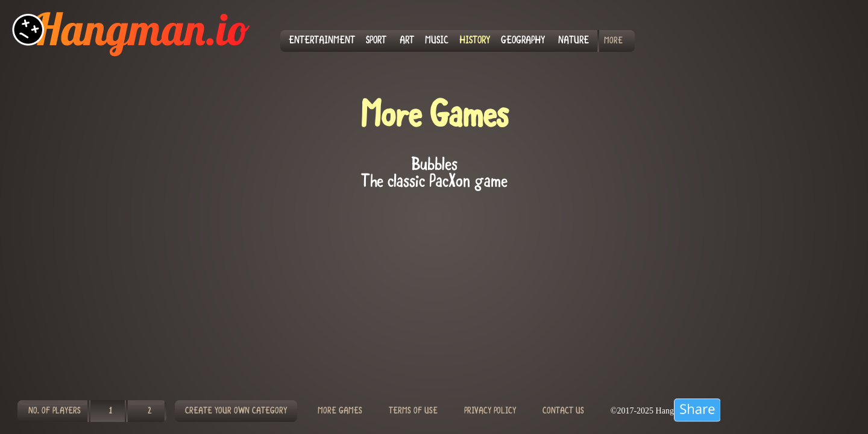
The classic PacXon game (434, 183)
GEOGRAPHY (523, 41)
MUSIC (437, 41)
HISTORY (475, 41)
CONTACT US (563, 411)
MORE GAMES (340, 411)
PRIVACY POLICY (490, 411)
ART (407, 41)
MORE (613, 41)
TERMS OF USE (413, 411)
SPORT (376, 41)
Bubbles (434, 166)
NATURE (574, 41)
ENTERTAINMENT (322, 41)
